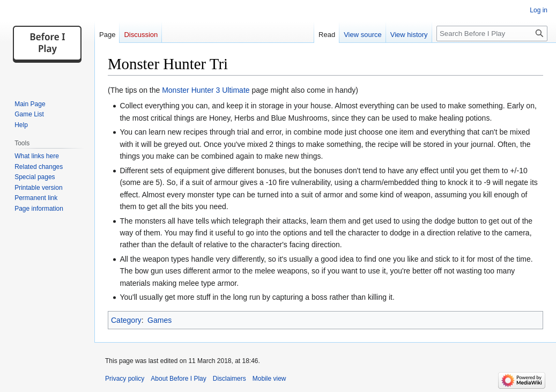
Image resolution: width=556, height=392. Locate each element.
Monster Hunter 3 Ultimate (206, 90)
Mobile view (269, 379)
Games (160, 320)
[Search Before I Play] (492, 34)
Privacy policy (125, 379)
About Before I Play (178, 379)
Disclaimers (229, 379)
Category (126, 320)
